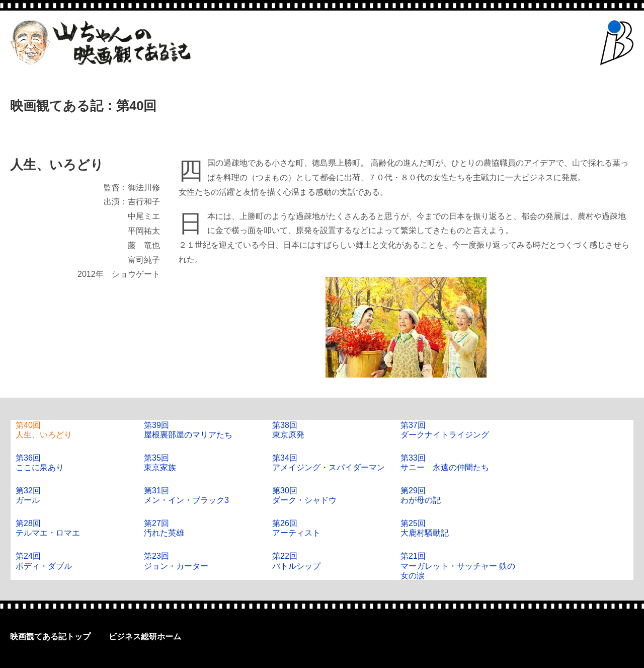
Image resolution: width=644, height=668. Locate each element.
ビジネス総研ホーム (145, 637)
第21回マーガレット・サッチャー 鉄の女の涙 (458, 566)
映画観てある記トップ (50, 637)
